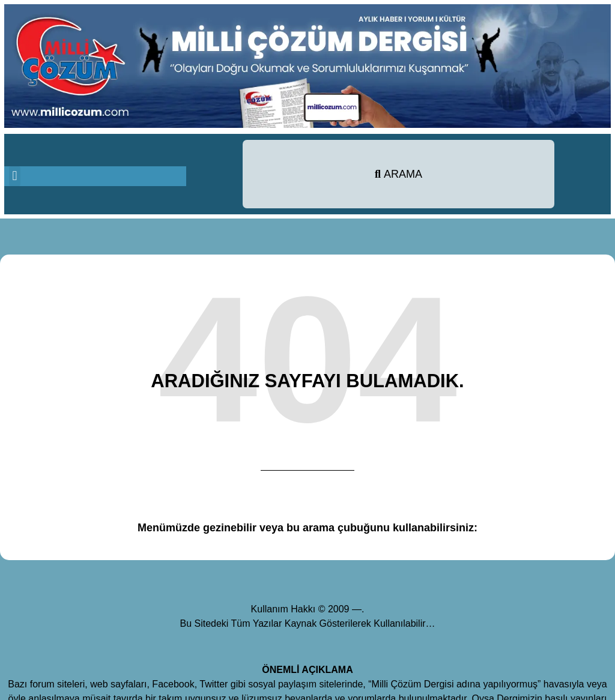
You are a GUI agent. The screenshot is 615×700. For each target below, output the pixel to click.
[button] (15, 176)
